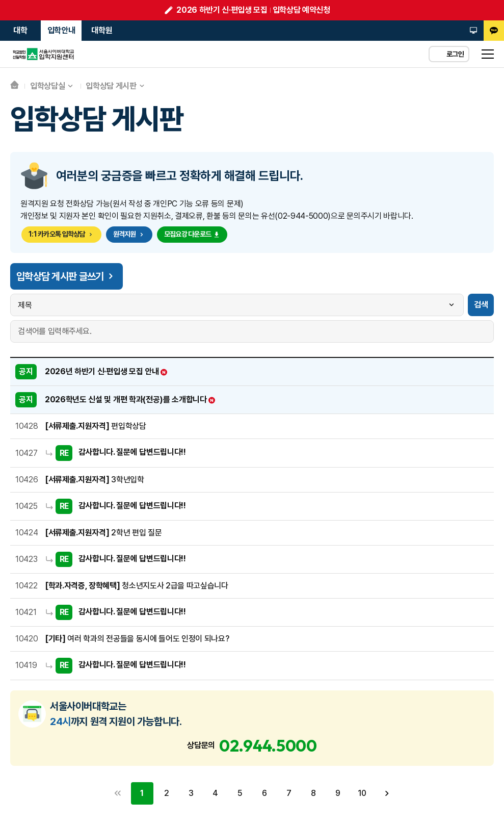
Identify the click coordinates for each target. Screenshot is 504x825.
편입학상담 (96, 426)
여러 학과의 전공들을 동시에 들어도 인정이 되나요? (137, 639)
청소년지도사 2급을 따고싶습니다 (137, 586)
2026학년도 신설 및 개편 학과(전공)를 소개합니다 (130, 399)
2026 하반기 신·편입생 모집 (222, 10)
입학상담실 (47, 86)
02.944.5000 (268, 745)
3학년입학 (95, 480)
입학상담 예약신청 (301, 10)
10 (362, 793)
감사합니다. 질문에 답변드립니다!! (132, 453)
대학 (20, 30)
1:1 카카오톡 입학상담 (61, 234)
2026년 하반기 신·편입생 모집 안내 (106, 371)
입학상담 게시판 (111, 86)
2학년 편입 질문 (103, 533)
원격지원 (129, 234)
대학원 (102, 30)
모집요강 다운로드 (192, 234)
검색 (481, 305)
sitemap (488, 54)
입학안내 (61, 30)
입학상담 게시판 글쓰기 (67, 276)
